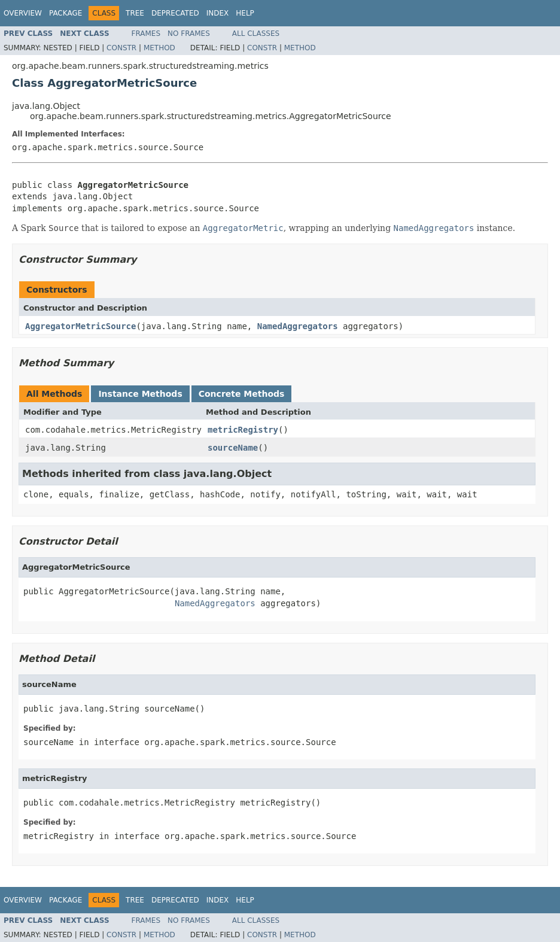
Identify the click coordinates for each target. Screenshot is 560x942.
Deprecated (175, 13)
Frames (146, 34)
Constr (121, 48)
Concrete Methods (242, 394)
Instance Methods (140, 394)
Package (66, 13)
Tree (135, 13)
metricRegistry (243, 430)
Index (218, 13)
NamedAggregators (298, 326)
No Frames (189, 34)
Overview (23, 13)
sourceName (233, 448)
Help (245, 13)
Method (159, 48)
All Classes (256, 34)
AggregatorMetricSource (80, 326)
